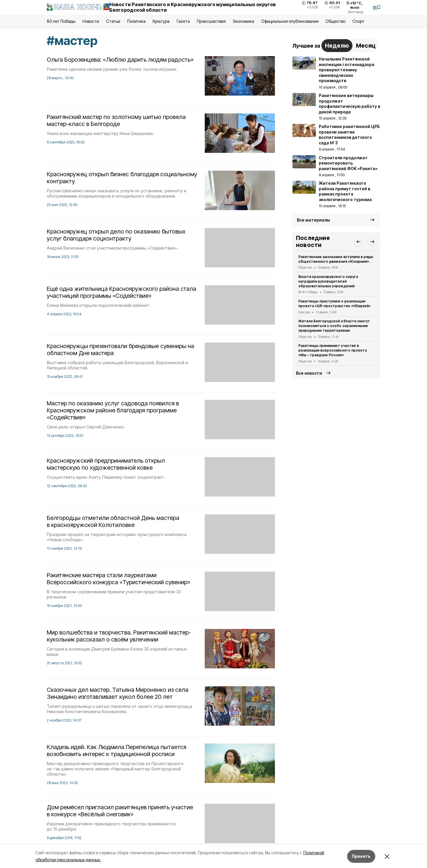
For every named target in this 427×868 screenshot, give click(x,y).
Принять (361, 856)
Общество (335, 21)
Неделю (337, 46)
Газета (183, 21)
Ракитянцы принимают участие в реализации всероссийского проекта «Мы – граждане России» (333, 350)
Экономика (243, 21)
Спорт (358, 21)
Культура (161, 21)
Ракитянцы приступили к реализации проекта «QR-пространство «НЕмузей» (334, 304)
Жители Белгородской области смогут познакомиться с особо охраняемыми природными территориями (334, 326)
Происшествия (211, 21)
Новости (91, 21)
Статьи (113, 21)
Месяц (366, 46)
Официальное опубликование (290, 21)
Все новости (309, 373)
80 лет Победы (61, 21)
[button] (358, 241)
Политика (136, 21)
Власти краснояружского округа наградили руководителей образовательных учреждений (328, 281)
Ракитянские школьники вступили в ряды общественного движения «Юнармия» (336, 259)
